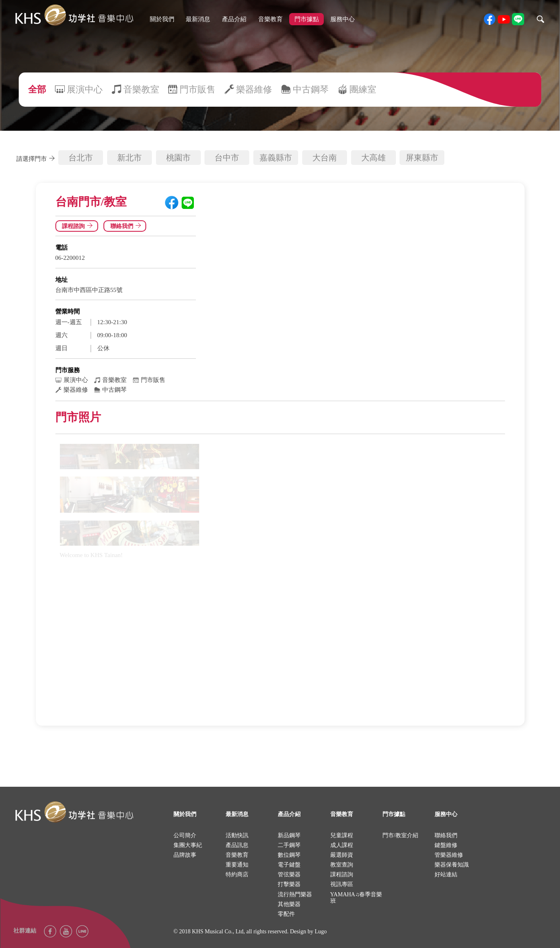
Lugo (321, 932)
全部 (37, 89)
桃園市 (178, 158)
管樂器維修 (449, 855)
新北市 (130, 158)
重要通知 (237, 865)
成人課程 (342, 845)
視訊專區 (342, 884)
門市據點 (307, 19)
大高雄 (373, 158)
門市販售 (198, 89)
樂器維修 (254, 89)
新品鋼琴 (289, 835)
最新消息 (198, 19)
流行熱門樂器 (295, 894)
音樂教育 (270, 19)
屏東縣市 (422, 158)
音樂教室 (141, 89)
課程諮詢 (79, 226)
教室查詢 (342, 865)
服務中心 (343, 19)
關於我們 (162, 19)
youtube (504, 19)
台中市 (227, 158)
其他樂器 (289, 904)
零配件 (286, 914)
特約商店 (237, 874)
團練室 (363, 89)
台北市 (81, 158)
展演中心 (85, 89)
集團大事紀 (188, 845)
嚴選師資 (342, 855)
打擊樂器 (289, 884)
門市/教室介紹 (400, 835)
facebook (490, 19)
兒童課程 (342, 835)
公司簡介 (185, 835)
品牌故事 (185, 855)
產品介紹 (234, 19)
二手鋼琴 (289, 845)
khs (74, 15)
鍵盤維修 (446, 845)
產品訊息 (237, 845)
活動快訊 (237, 835)
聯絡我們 (127, 226)
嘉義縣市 (276, 158)
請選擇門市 (37, 159)
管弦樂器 (289, 874)
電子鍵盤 (289, 865)
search (540, 19)
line (518, 19)
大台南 (325, 158)
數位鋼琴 (289, 855)
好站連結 (446, 874)
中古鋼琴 (311, 89)
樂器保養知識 (452, 865)
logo (74, 812)
